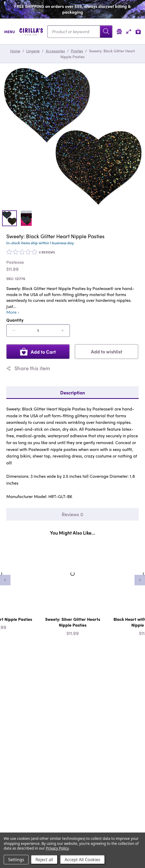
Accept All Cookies (82, 860)
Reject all (44, 860)
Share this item (28, 368)
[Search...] (80, 32)
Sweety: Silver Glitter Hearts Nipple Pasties (73, 622)
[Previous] (5, 580)
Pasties (77, 51)
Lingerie (33, 51)
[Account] (129, 31)
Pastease (15, 262)
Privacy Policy (57, 848)
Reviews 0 (72, 514)
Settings (16, 860)
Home (15, 51)
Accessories (55, 51)
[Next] (140, 580)
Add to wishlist (107, 351)
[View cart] (138, 31)
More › (13, 312)
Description (72, 392)
